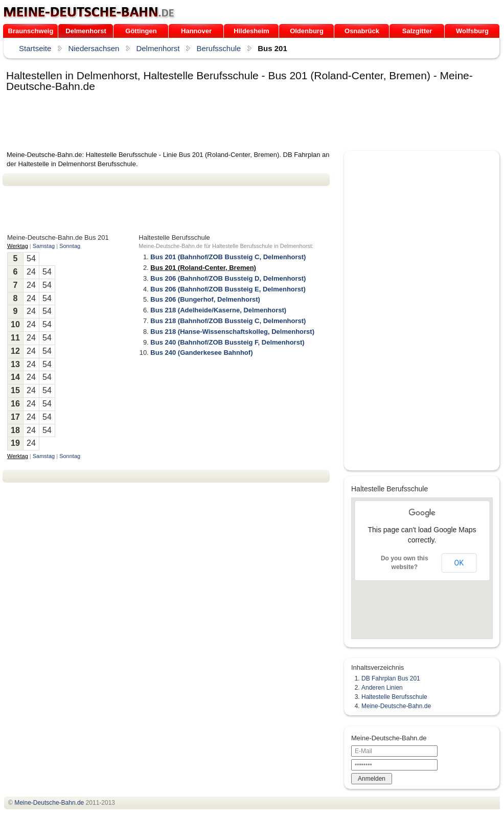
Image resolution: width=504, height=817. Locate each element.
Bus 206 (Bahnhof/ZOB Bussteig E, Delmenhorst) (228, 289)
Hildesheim (251, 31)
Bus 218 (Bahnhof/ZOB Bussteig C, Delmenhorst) (228, 321)
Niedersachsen (94, 48)
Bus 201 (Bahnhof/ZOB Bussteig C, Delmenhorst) (228, 257)
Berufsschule (219, 48)
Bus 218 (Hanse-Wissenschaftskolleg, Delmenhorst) (232, 332)
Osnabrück (362, 31)
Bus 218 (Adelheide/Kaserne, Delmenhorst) (218, 310)
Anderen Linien (382, 688)
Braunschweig (31, 31)
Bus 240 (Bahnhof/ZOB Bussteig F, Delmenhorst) (227, 342)
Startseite (35, 48)
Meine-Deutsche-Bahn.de (396, 706)
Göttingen (141, 31)
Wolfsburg (472, 31)
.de (89, 12)
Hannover (196, 31)
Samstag (44, 246)
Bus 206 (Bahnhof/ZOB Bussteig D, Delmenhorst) (228, 278)
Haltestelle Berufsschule (394, 697)
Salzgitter (417, 31)
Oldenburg (307, 31)
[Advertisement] (189, 122)
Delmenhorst (86, 31)
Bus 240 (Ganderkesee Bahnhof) (201, 353)
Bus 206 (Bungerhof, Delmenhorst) (205, 299)
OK (459, 563)
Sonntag (70, 246)
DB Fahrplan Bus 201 (391, 678)
